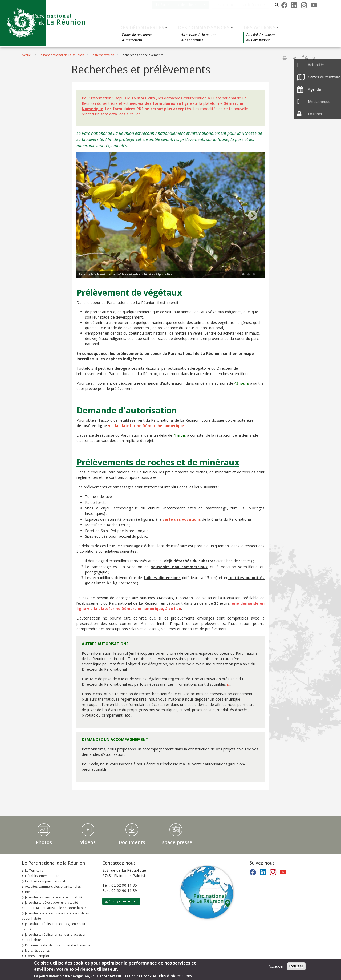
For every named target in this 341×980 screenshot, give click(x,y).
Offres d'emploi (37, 956)
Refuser (296, 966)
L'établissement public (42, 876)
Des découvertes (142, 27)
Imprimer (285, 58)
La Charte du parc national (45, 881)
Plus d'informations (175, 976)
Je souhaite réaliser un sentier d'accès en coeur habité (54, 937)
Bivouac (31, 892)
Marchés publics (37, 951)
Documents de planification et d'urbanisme (58, 945)
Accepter (276, 966)
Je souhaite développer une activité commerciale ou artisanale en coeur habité (54, 905)
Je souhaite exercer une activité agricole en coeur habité (56, 916)
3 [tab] (254, 275)
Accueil (27, 55)
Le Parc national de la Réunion (184, 5)
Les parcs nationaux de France (244, 5)
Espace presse (176, 842)
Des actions (259, 27)
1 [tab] (243, 275)
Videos (88, 842)
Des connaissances (204, 27)
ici (228, 684)
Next (253, 216)
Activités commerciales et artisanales (53, 887)
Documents (132, 842)
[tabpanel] (170, 216)
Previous (88, 216)
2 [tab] (249, 275)
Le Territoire (34, 871)
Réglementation (102, 55)
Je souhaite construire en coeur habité (54, 897)
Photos (44, 842)
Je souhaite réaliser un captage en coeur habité (54, 927)
